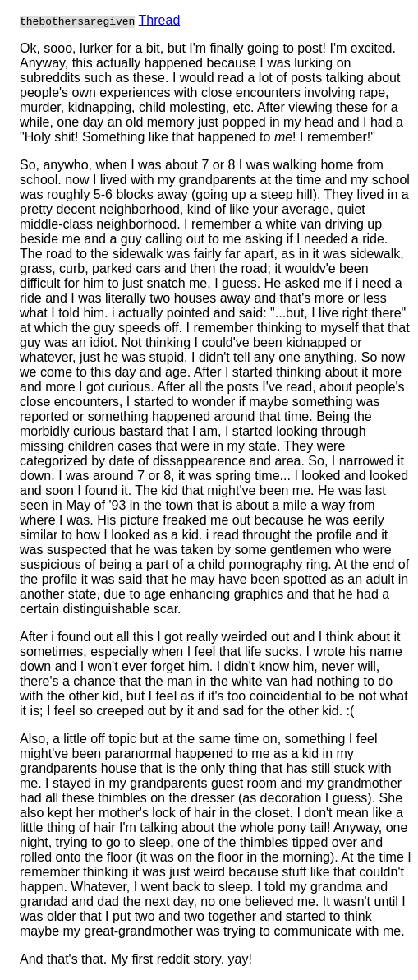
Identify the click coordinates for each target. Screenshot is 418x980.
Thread (160, 20)
